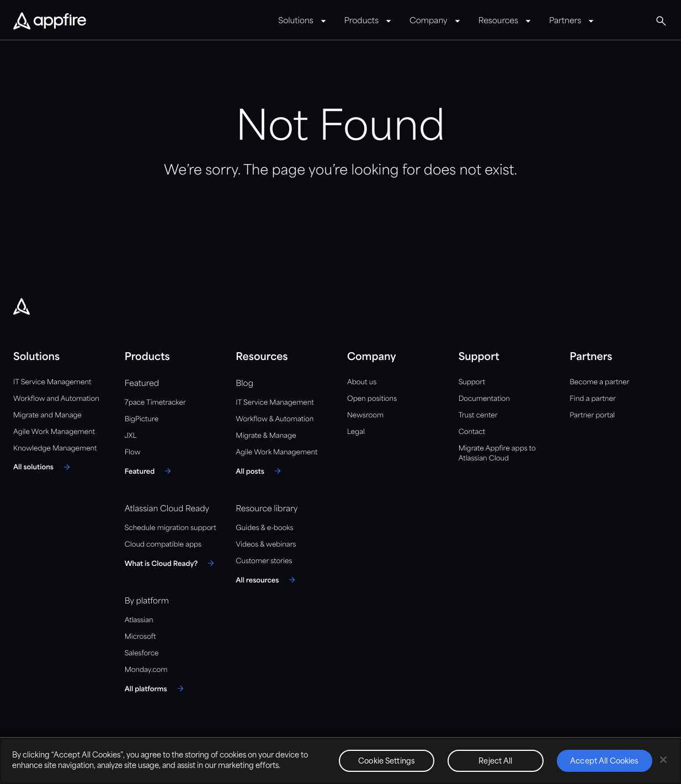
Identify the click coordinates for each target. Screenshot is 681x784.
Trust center (478, 415)
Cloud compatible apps (163, 545)
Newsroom (365, 415)
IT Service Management (52, 382)
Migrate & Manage (266, 436)
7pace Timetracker (155, 403)
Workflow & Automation (275, 419)
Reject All (495, 762)
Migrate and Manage (47, 415)
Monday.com (146, 670)
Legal (356, 432)
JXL (131, 436)
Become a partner (599, 382)
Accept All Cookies (604, 762)
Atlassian (139, 620)
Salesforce (142, 653)
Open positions (372, 399)
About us (362, 382)
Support (472, 382)
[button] (661, 21)
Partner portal (592, 415)
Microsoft (140, 637)
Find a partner (593, 399)
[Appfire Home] (50, 22)
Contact (472, 432)
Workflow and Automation (56, 399)
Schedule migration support (171, 528)
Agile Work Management (54, 432)
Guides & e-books (264, 528)
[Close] (663, 760)
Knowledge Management (55, 449)
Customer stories (264, 561)
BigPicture (142, 419)
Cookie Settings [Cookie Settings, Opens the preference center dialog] (387, 762)
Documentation (484, 399)
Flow (133, 452)
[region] (340, 761)
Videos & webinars (266, 545)
